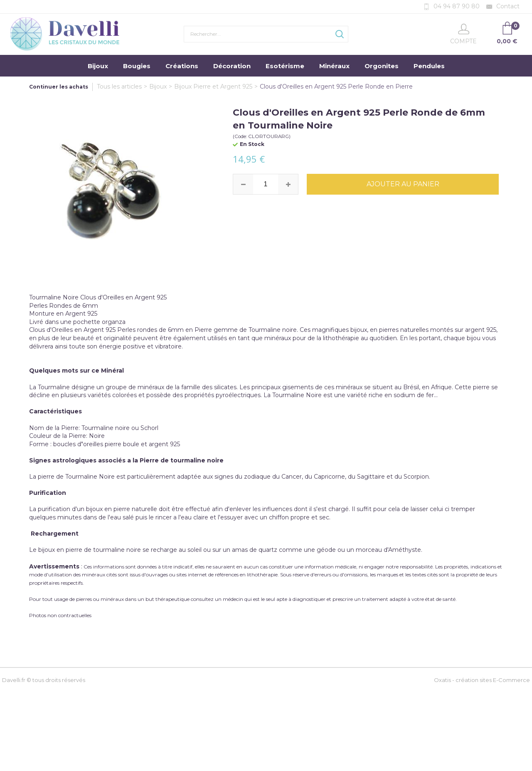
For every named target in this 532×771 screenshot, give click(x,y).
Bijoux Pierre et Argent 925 (213, 86)
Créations (182, 66)
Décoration (232, 66)
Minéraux (334, 66)
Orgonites (382, 66)
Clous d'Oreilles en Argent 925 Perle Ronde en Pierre (336, 86)
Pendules (429, 66)
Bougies (137, 66)
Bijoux (98, 66)
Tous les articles (119, 86)
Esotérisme (285, 66)
